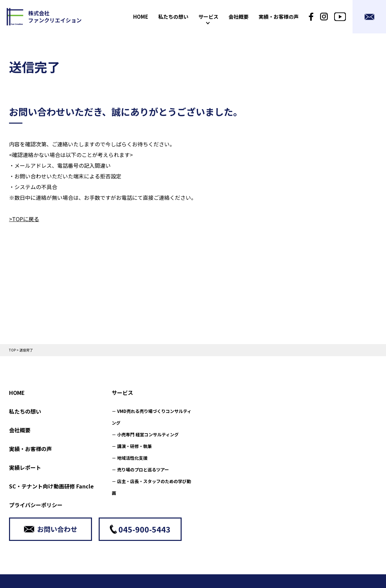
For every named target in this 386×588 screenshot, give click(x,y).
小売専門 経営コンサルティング (148, 434)
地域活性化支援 (132, 458)
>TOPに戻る (24, 219)
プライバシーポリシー (36, 505)
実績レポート (25, 467)
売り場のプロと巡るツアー (143, 470)
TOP (12, 350)
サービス (122, 393)
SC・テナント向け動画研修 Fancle (51, 486)
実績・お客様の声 (30, 449)
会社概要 (20, 430)
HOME (17, 393)
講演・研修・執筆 (134, 446)
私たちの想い (25, 411)
